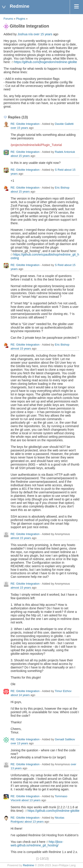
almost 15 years (21, 349)
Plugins (21, 19)
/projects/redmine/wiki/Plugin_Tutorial (36, 145)
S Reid (59, 170)
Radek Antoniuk (65, 152)
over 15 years (43, 34)
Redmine (28, 865)
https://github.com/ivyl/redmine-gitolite (54, 811)
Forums (8, 19)
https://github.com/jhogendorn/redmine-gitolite (46, 62)
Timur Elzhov (63, 691)
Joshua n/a (25, 34)
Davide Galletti (64, 124)
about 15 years (20, 156)
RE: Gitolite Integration (25, 124)
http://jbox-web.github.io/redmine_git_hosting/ (37, 844)
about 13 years (31, 800)
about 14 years (20, 695)
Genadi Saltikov (65, 739)
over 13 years (19, 743)
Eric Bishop (62, 188)
